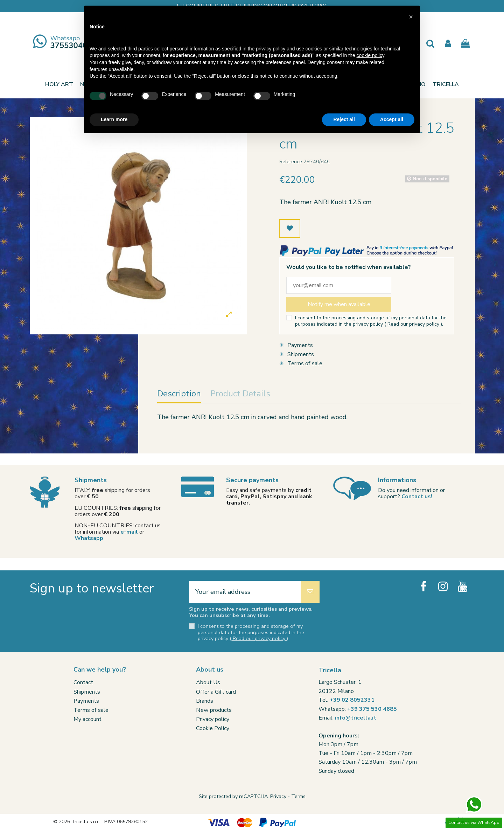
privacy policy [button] (271, 49)
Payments (300, 345)
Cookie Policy (213, 728)
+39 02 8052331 (352, 700)
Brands (205, 701)
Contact (83, 682)
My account (87, 719)
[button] (446, 84)
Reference (291, 161)
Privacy (278, 796)
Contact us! (417, 497)
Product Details (240, 394)
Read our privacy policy (413, 324)
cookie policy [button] (370, 55)
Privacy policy (213, 719)
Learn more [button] (114, 119)
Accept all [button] (392, 119)
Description (179, 394)
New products (214, 710)
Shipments (301, 354)
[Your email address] (245, 592)
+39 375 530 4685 (372, 709)
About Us (208, 682)
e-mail (129, 532)
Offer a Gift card (216, 692)
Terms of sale (305, 363)
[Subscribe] (310, 592)
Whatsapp (89, 538)
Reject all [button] (344, 119)
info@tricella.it (356, 718)
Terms (298, 796)
